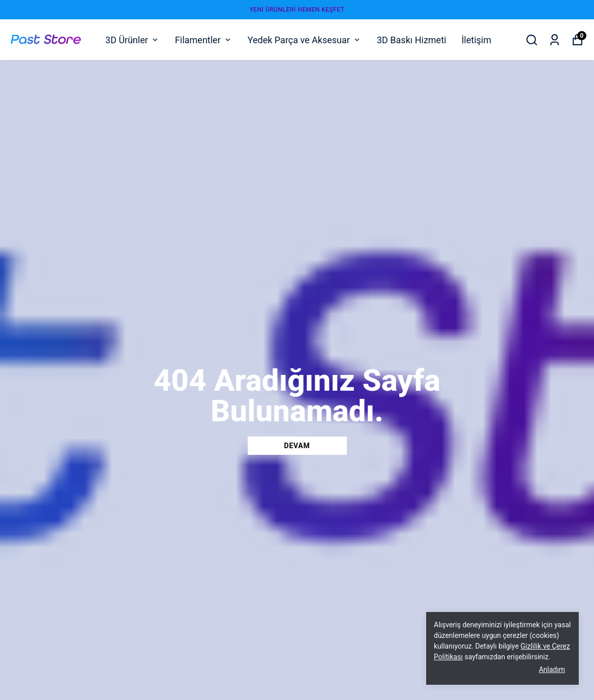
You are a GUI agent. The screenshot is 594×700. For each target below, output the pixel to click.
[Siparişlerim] (555, 40)
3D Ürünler (132, 40)
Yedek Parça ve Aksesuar (305, 40)
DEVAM (297, 446)
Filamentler (204, 40)
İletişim (476, 40)
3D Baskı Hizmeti (411, 40)
